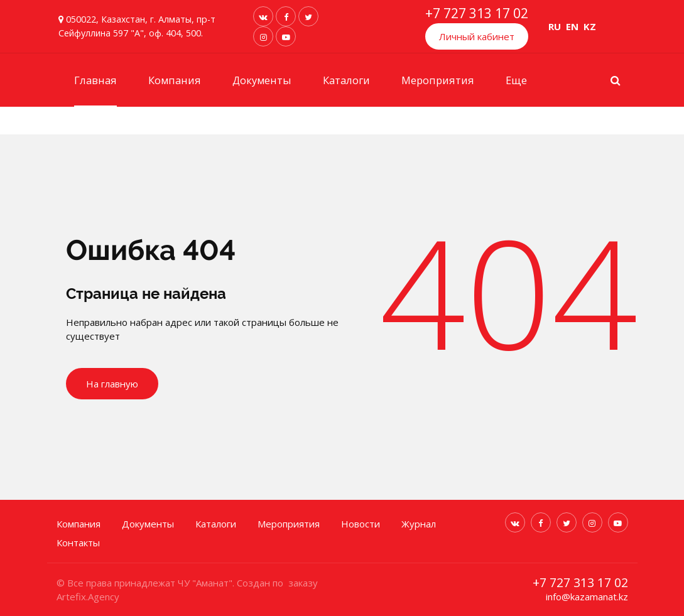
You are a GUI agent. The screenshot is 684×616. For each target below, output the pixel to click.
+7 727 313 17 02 (477, 13)
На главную (112, 384)
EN (572, 26)
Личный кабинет (477, 36)
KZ (590, 26)
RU (555, 26)
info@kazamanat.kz (587, 597)
